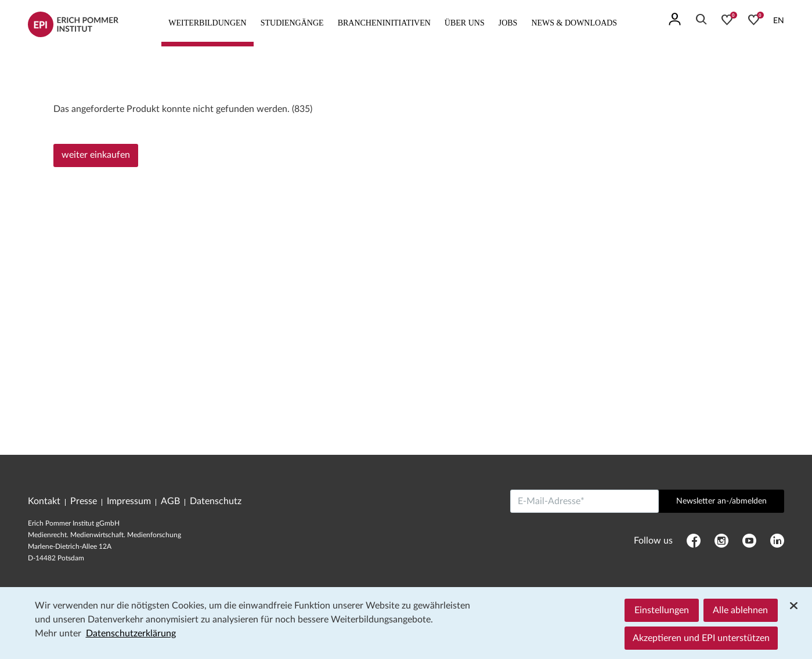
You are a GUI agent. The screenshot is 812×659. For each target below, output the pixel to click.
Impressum (129, 501)
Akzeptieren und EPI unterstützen (701, 638)
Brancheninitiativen (384, 23)
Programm (72, 63)
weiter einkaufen (96, 155)
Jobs (508, 23)
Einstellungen (662, 610)
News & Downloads (574, 23)
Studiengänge (292, 23)
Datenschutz (216, 501)
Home (37, 63)
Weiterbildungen (207, 23)
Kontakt (44, 501)
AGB (170, 501)
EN (779, 21)
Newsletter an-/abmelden (721, 501)
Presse (84, 501)
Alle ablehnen (740, 610)
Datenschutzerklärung (131, 633)
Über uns (465, 23)
